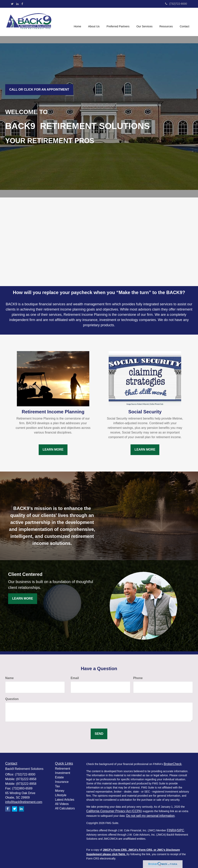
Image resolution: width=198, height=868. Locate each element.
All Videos (62, 804)
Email (75, 678)
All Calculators (65, 808)
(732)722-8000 (176, 4)
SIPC (181, 830)
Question (12, 699)
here (122, 854)
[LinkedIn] (17, 4)
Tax (58, 786)
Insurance (62, 782)
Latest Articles (65, 800)
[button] (94, 22)
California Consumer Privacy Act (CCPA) (114, 811)
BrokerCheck (172, 764)
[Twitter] (12, 4)
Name (9, 678)
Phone (138, 678)
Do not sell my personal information (150, 816)
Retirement (63, 769)
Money (60, 791)
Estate (59, 777)
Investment (63, 773)
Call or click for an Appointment (39, 90)
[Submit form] (99, 734)
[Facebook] (22, 4)
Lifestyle (61, 795)
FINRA (172, 830)
